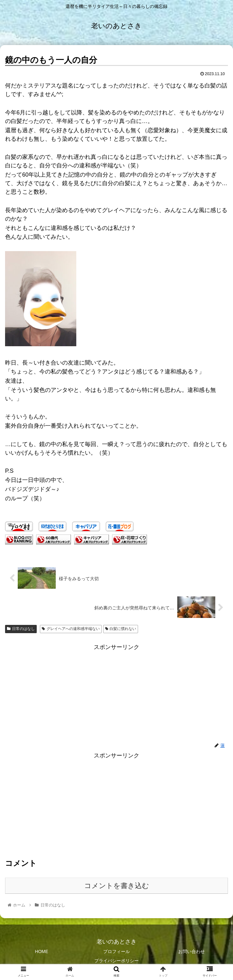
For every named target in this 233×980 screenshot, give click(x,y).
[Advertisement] (116, 805)
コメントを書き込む (117, 886)
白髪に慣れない (121, 629)
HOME (41, 951)
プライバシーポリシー (116, 961)
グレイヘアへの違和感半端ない (71, 629)
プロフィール (116, 951)
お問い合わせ (192, 951)
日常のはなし (21, 629)
